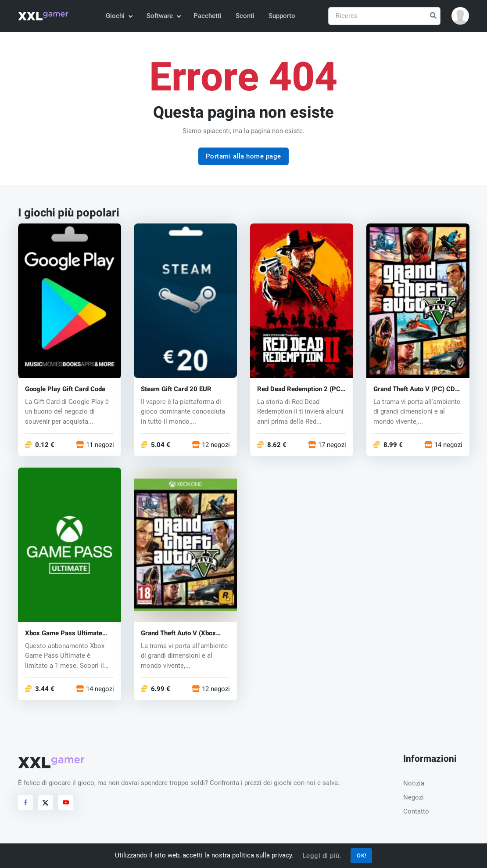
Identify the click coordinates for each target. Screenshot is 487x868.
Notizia (414, 783)
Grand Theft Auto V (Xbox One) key (178, 633)
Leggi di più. (322, 856)
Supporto (282, 16)
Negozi (414, 797)
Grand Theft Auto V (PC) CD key (414, 389)
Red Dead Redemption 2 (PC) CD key (300, 389)
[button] (460, 16)
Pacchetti (208, 16)
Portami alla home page (243, 156)
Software (163, 16)
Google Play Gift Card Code (65, 389)
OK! (362, 855)
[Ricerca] (384, 16)
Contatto (416, 811)
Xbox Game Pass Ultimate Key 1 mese (64, 633)
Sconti (245, 16)
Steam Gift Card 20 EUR (176, 389)
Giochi (119, 16)
